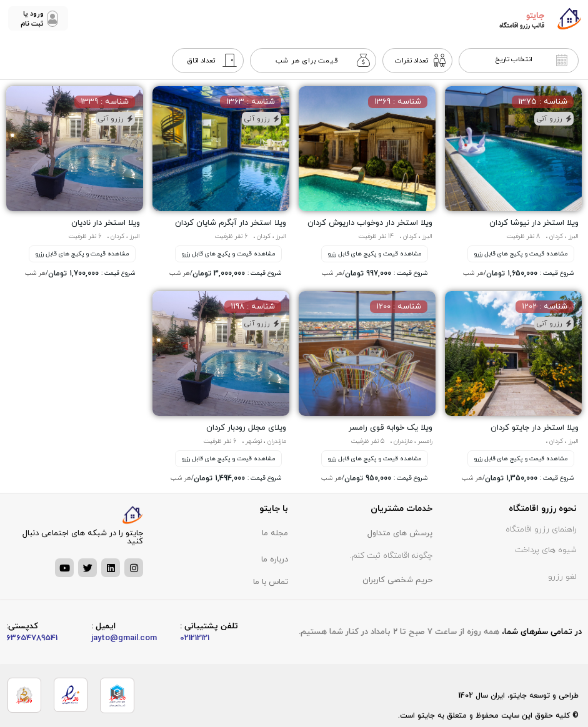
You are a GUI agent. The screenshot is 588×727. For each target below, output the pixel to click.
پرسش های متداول (400, 533)
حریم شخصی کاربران (397, 580)
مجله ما (275, 533)
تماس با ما (271, 582)
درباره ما (275, 560)
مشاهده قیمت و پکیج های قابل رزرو (521, 254)
